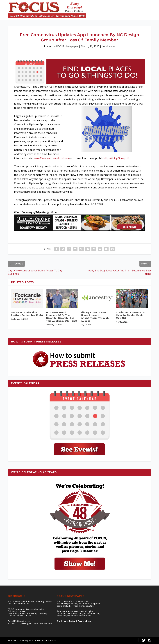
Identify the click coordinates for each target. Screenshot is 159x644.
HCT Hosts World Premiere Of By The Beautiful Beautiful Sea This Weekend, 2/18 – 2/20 (62, 317)
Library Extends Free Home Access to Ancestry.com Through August (95, 317)
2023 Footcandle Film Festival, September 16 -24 (27, 314)
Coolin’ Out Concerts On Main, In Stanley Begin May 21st (131, 315)
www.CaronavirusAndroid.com (51, 158)
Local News (108, 46)
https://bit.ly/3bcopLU (116, 158)
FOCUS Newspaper (67, 46)
